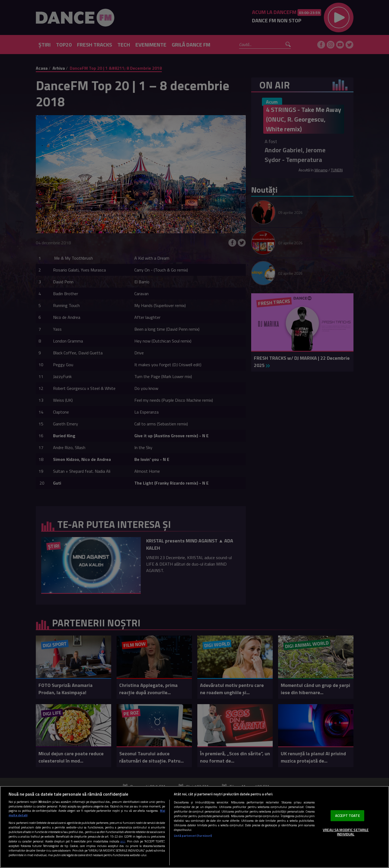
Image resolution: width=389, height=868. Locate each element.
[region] (194, 827)
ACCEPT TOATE (348, 816)
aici (123, 841)
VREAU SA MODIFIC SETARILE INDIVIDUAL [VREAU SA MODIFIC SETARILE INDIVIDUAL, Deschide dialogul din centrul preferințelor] (346, 832)
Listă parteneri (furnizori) (193, 836)
